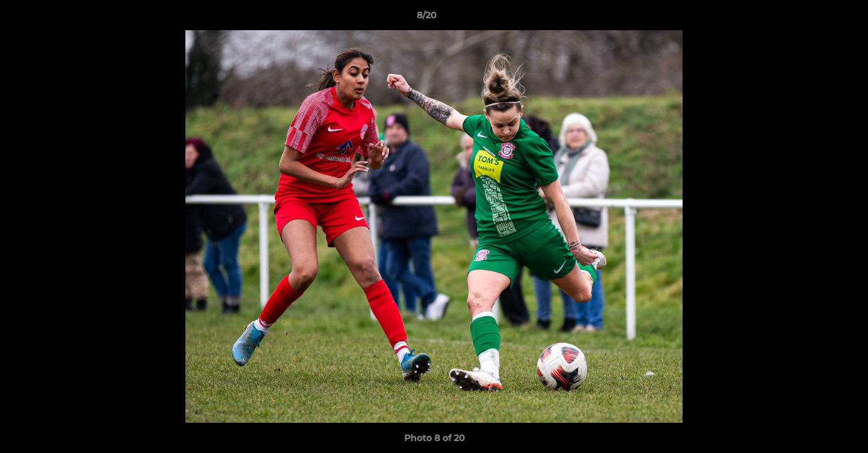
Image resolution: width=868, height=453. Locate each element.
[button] (815, 18)
